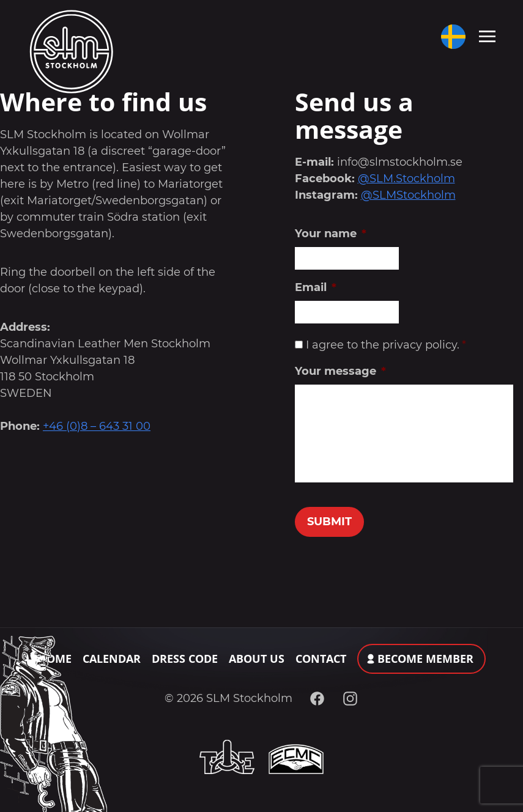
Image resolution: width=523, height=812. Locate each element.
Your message (340, 371)
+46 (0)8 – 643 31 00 (97, 426)
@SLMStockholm (408, 195)
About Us (257, 659)
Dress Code (185, 659)
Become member (425, 659)
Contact (321, 659)
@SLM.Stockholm (406, 179)
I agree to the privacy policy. (386, 345)
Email (316, 287)
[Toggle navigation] (487, 35)
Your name (331, 234)
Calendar (112, 659)
